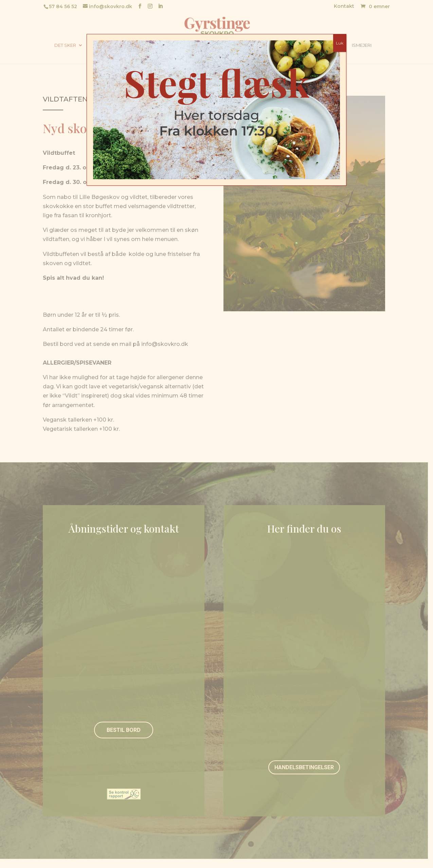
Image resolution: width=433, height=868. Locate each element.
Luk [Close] (340, 43)
